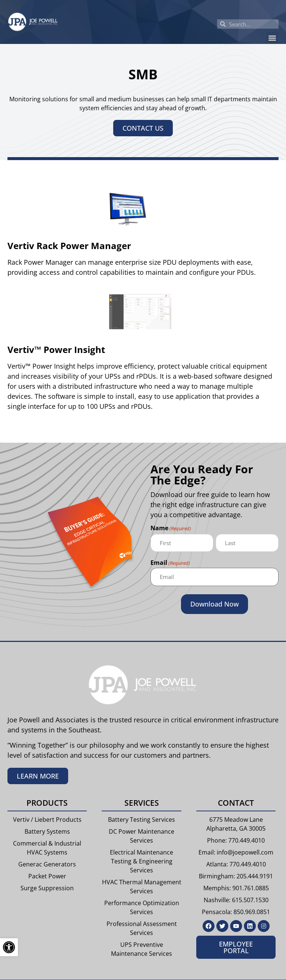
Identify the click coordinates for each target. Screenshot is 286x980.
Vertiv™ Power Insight (56, 349)
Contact (236, 803)
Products (47, 803)
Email (170, 563)
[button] (272, 38)
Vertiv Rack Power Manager (69, 246)
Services (142, 803)
